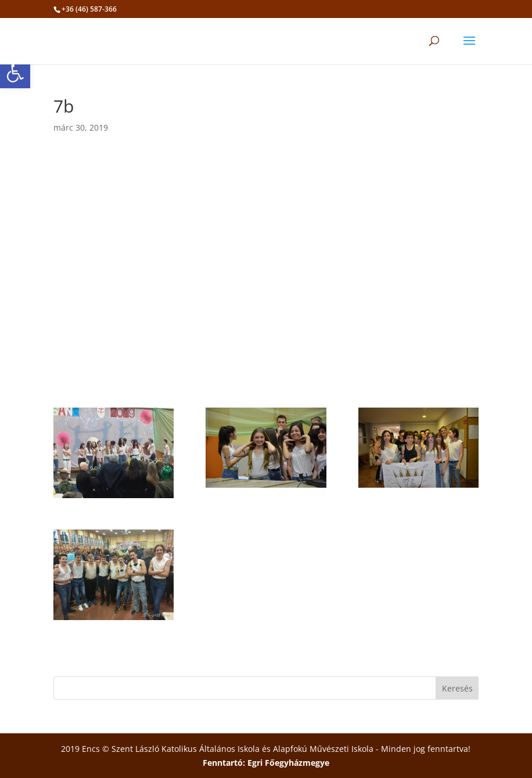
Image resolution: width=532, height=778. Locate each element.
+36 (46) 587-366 (89, 9)
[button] (15, 73)
